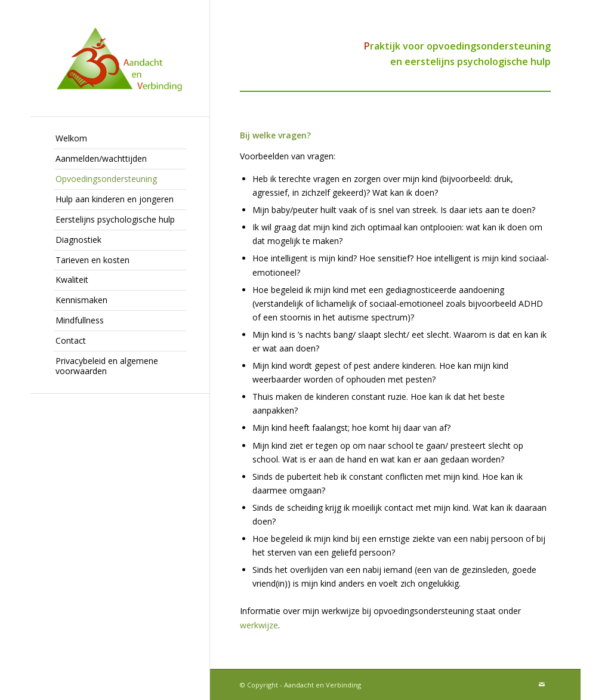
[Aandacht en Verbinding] (120, 58)
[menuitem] (120, 139)
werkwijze (259, 625)
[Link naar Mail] (542, 684)
